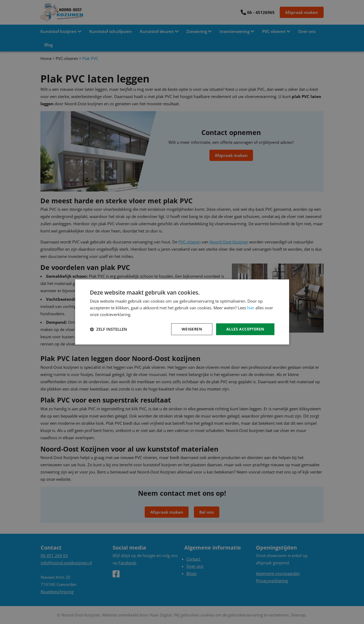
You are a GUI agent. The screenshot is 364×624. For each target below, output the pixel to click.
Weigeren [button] (192, 329)
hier (251, 308)
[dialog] (182, 312)
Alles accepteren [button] (245, 329)
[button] (108, 329)
